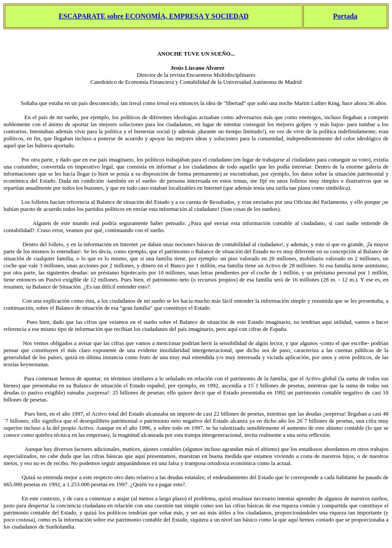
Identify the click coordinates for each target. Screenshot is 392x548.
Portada (345, 16)
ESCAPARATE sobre (91, 16)
